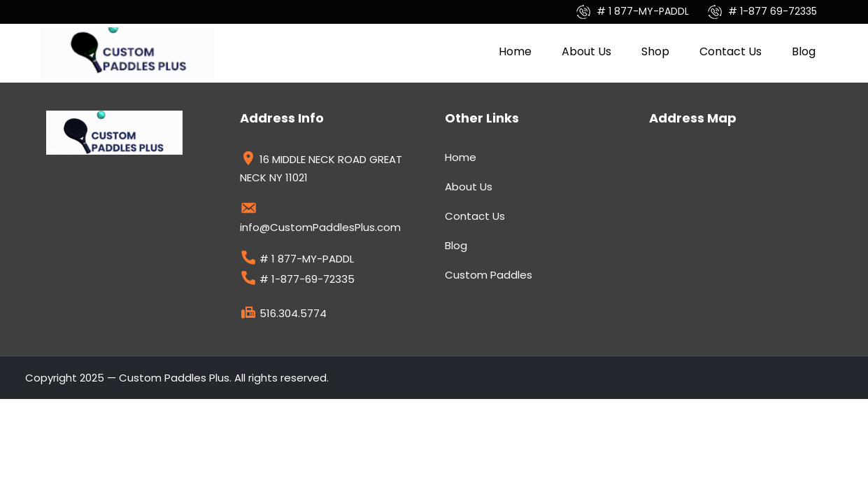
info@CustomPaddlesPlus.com (320, 220)
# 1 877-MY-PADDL (634, 11)
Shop (655, 51)
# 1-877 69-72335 (762, 11)
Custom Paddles (489, 275)
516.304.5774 (283, 315)
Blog (804, 51)
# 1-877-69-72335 (297, 281)
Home (515, 51)
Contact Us (731, 51)
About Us (586, 51)
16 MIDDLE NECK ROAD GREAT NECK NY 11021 (321, 168)
